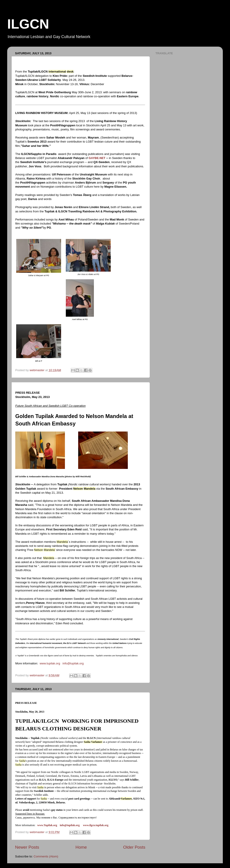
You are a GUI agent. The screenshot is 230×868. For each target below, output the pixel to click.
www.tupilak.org (50, 663)
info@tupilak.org (73, 663)
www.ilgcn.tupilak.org (96, 825)
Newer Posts (27, 847)
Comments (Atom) (46, 856)
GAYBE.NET (97, 158)
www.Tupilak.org (47, 825)
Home (81, 847)
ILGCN (28, 24)
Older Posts (134, 847)
